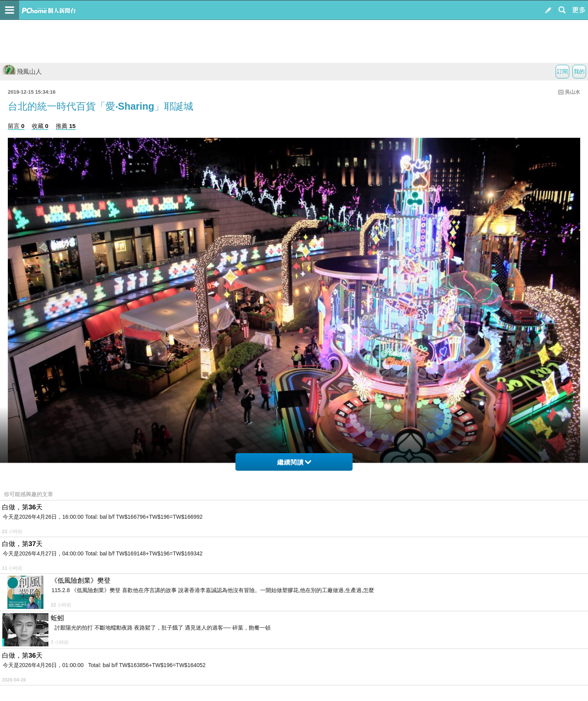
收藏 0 (40, 126)
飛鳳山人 (22, 72)
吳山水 (573, 92)
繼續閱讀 (294, 462)
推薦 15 (66, 126)
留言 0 (16, 126)
